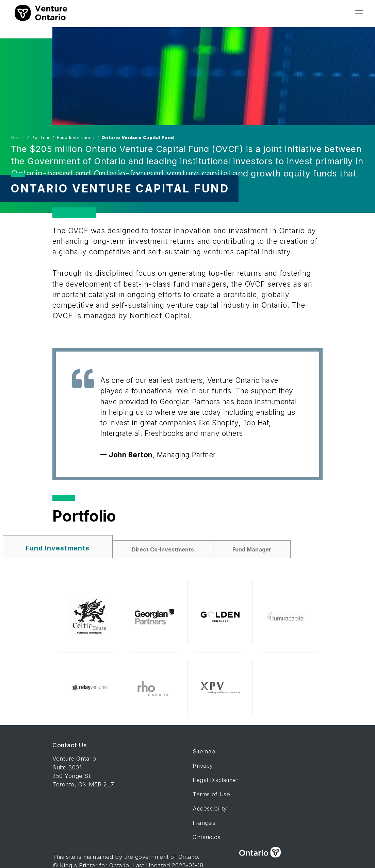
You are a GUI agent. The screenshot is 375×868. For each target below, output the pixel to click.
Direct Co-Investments (163, 549)
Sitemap (204, 751)
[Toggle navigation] (359, 13)
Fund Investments (58, 548)
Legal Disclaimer (215, 780)
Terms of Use (211, 794)
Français (204, 823)
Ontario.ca (207, 837)
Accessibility (210, 809)
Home (18, 138)
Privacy (203, 766)
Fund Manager (252, 549)
